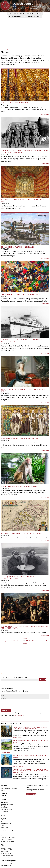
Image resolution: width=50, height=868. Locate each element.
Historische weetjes (6, 839)
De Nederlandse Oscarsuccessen (15, 103)
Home (10, 14)
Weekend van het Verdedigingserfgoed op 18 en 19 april (30, 741)
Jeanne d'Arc (4, 808)
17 (36, 641)
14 (27, 641)
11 (17, 641)
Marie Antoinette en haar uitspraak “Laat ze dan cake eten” (24, 390)
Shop (39, 17)
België (3, 820)
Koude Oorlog (5, 857)
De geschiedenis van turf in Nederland (17, 247)
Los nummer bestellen (7, 864)
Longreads (4, 794)
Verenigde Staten (6, 824)
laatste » (26, 643)
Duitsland (4, 822)
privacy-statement (19, 715)
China (3, 825)
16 (33, 641)
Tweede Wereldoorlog (7, 855)
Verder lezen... (18, 737)
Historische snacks (29, 17)
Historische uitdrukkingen (8, 838)
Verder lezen (45, 114)
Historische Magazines (9, 861)
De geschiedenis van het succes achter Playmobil (22, 294)
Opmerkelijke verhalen (7, 841)
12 (21, 641)
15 (30, 641)
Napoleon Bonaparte (7, 809)
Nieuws (9, 50)
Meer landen (4, 827)
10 (14, 641)
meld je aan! (31, 794)
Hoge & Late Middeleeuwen (9, 850)
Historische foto (5, 834)
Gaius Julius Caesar (6, 806)
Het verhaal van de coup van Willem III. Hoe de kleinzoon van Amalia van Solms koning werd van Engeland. (31, 771)
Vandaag (15, 14)
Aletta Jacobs (4, 802)
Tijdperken (38, 14)
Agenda (3, 792)
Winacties (4, 795)
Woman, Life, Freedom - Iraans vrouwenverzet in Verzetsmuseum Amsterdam (31, 728)
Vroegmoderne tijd (6, 853)
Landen (23, 14)
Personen (30, 14)
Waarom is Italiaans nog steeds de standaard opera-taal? (23, 201)
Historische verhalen (15, 17)
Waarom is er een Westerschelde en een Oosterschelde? (25, 534)
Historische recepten (7, 836)
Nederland (4, 818)
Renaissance (4, 852)
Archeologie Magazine (7, 866)
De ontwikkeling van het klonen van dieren (20, 486)
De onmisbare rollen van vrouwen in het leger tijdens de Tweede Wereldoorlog (24, 151)
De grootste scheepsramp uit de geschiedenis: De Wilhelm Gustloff (22, 341)
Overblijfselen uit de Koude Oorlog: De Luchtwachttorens (18, 578)
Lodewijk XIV (4, 811)
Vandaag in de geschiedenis (9, 788)
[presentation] (15, 703)
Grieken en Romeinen (7, 848)
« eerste (24, 639)
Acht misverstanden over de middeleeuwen (20, 439)
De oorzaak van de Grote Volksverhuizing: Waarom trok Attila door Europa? (25, 627)
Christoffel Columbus (7, 804)
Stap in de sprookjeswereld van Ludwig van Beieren (30, 757)
